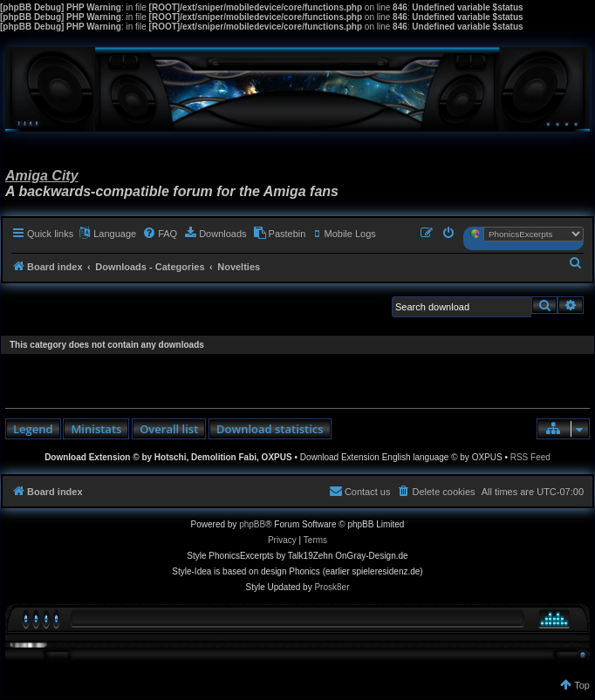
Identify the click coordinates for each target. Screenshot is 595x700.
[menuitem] (160, 234)
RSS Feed (530, 457)
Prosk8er (332, 587)
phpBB (252, 524)
